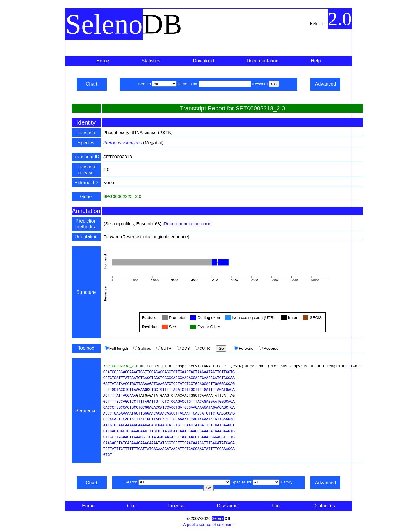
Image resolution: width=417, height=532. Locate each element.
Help (316, 61)
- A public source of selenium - (209, 525)
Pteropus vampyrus (123, 142)
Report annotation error (187, 224)
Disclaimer (228, 506)
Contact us (324, 506)
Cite (131, 506)
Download (204, 61)
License (176, 506)
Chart (92, 84)
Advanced (325, 84)
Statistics (151, 61)
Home (103, 61)
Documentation (263, 61)
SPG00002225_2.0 (122, 196)
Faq (276, 506)
